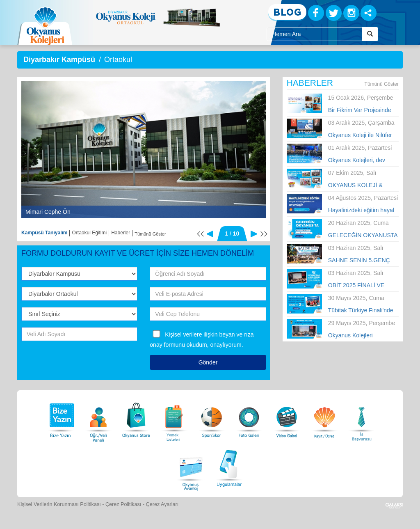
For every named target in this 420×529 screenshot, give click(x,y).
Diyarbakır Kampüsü (59, 60)
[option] (144, 150)
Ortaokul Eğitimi (89, 233)
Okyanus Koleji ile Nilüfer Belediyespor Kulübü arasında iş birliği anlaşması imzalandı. (360, 135)
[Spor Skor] (212, 418)
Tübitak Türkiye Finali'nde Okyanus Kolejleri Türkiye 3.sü (361, 311)
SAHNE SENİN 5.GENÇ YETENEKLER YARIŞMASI (363, 261)
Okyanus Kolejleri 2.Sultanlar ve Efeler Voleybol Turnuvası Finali (360, 336)
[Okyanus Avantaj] (191, 467)
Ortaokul (118, 60)
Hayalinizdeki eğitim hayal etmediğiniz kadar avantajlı (362, 211)
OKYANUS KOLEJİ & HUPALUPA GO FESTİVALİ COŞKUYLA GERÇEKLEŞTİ (363, 185)
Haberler (121, 233)
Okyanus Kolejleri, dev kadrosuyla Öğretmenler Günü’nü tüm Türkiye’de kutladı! (359, 160)
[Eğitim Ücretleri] (324, 418)
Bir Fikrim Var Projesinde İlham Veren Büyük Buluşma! (360, 110)
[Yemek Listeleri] (174, 418)
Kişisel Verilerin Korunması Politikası (59, 504)
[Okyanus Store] (136, 418)
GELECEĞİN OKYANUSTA (363, 235)
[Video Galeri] (287, 418)
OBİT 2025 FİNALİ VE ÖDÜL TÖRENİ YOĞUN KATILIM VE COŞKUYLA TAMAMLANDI (360, 286)
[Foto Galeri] (249, 418)
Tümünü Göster (150, 234)
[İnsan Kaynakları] (361, 418)
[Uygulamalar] (229, 467)
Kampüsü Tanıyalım (44, 233)
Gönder (208, 362)
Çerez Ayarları (162, 504)
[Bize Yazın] (61, 418)
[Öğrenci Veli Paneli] (98, 418)
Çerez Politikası (123, 504)
